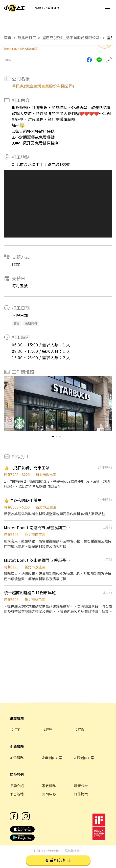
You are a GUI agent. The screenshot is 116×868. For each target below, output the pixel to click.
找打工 (15, 730)
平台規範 (17, 794)
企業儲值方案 (52, 758)
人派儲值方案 (84, 758)
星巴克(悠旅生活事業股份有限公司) (71, 38)
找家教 (79, 730)
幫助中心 (49, 794)
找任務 (47, 730)
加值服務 (17, 758)
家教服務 (49, 786)
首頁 (8, 38)
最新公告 (81, 786)
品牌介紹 (17, 786)
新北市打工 (27, 38)
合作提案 (81, 794)
